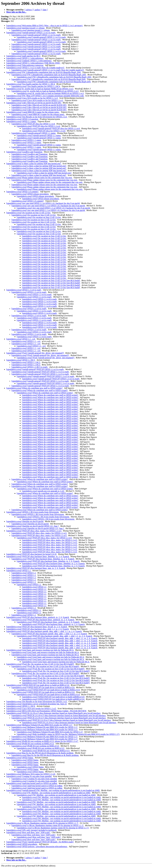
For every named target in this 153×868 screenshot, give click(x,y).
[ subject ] (29, 10)
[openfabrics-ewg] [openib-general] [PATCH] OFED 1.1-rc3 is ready (35, 369)
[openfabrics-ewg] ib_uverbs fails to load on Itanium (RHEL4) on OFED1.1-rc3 (40, 89)
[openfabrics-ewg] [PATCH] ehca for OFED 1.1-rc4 (33, 124)
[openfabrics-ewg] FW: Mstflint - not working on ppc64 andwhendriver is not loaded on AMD (51, 793)
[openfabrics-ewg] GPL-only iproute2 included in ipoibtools (32, 830)
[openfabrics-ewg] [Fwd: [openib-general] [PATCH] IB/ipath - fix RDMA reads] (40, 842)
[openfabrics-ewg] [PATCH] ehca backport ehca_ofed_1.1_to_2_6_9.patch (38, 629)
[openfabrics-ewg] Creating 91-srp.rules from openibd (29, 776)
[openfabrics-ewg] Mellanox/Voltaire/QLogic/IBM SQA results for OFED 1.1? (39, 725)
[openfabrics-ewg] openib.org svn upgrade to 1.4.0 (43, 491)
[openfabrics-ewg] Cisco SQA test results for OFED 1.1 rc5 (31, 708)
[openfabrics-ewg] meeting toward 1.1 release (26, 28)
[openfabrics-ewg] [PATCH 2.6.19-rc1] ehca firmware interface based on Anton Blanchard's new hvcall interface (54, 713)
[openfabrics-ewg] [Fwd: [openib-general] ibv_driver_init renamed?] (35, 353)
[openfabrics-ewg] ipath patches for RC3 (24, 56)
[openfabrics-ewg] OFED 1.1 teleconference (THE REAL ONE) (33, 63)
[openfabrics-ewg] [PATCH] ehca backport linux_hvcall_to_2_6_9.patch (37, 627)
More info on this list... (16, 12)
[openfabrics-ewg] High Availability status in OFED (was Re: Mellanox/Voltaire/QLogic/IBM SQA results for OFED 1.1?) (68, 734)
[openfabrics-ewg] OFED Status (20, 758)
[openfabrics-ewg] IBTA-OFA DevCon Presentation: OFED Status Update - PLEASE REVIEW (47, 711)
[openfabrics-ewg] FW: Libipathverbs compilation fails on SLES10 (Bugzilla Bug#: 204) (44, 72)
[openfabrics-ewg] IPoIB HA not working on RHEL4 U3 (30, 744)
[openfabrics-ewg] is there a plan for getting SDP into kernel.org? (34, 164)
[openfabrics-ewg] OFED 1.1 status (21, 121)
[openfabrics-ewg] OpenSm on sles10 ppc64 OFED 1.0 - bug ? (33, 526)
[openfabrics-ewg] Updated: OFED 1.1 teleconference (29, 61)
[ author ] (37, 10)
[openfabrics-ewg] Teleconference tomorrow (25, 65)
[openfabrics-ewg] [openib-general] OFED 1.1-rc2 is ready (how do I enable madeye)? (48, 70)
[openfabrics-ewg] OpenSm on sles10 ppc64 (25, 521)
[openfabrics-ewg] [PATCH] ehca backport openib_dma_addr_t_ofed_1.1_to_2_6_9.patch (44, 631)
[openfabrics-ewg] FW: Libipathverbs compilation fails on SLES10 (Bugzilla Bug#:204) (49, 79)
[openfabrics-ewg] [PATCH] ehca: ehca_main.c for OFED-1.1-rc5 (34, 531)
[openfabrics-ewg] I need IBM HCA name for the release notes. (33, 112)
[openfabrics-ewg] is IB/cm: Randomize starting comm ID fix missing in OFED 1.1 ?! (42, 823)
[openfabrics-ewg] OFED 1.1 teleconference (25, 58)
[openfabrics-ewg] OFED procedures (22, 844)
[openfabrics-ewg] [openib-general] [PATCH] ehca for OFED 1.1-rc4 (51, 128)
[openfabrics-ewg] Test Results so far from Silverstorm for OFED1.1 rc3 (37, 117)
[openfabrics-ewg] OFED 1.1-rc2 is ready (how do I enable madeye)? (36, 68)
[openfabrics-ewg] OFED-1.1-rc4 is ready (24, 290)
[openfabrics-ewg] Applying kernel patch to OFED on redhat (32, 783)
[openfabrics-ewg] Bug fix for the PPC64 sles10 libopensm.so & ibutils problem (40, 753)
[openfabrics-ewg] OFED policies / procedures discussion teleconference (37, 846)
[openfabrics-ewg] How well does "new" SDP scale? (28, 832)
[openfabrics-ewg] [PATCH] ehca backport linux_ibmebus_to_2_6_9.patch (38, 556)
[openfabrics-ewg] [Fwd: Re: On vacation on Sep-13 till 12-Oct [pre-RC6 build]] (40, 664)
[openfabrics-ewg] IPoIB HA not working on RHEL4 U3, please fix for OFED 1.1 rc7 (42, 741)
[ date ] (45, 10)
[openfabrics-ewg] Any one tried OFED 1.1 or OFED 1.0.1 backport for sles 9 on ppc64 (43, 203)
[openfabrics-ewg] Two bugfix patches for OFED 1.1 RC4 (31, 84)
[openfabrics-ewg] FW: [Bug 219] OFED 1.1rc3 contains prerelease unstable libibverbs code (45, 96)
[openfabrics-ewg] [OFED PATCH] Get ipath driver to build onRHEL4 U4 (53, 697)
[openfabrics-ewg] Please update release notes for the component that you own (39, 178)
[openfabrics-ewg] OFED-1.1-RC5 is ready (30, 367)
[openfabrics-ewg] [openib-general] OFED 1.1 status (34, 133)
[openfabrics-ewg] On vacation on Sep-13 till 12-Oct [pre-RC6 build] (51, 280)
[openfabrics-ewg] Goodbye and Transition (25, 152)
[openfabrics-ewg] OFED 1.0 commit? (23, 192)
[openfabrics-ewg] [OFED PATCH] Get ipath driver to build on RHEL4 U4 (38, 685)
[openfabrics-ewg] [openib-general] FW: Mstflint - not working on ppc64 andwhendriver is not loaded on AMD (53, 790)
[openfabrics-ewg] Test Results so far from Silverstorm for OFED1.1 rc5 (37, 701)
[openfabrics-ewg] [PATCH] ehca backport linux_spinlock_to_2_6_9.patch (38, 617)
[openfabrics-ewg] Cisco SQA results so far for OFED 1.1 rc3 (32, 98)
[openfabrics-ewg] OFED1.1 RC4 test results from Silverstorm (33, 512)
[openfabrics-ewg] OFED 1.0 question (22, 119)
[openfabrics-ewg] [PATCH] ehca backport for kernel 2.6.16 (32, 554)
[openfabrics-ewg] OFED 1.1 (19, 571)
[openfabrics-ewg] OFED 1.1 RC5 (21, 360)
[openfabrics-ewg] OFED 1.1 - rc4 (21, 339)
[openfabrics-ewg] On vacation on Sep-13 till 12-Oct (29, 213)
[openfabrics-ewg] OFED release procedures (30, 194)
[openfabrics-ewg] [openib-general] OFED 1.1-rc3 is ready (31, 33)
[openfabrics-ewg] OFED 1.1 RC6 (21, 706)
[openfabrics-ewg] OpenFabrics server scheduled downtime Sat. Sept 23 (37, 704)
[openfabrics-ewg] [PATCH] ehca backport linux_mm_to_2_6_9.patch (36, 568)
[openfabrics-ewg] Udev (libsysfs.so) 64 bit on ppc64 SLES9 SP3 (34, 103)
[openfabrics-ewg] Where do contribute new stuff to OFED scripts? (35, 388)
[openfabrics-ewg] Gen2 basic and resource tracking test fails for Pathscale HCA (40, 650)
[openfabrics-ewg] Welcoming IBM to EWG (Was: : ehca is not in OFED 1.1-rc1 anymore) (45, 26)
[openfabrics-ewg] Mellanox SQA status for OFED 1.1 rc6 (31, 774)
